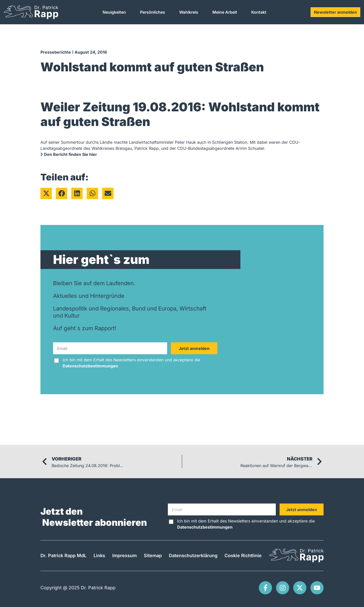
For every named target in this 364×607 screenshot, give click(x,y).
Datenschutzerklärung (193, 556)
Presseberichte (56, 52)
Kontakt (259, 12)
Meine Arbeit (225, 12)
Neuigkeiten (114, 12)
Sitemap (153, 556)
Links (99, 556)
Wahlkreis (189, 12)
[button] (46, 193)
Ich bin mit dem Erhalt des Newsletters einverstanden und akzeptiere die (131, 363)
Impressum (124, 556)
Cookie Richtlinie (243, 556)
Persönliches (153, 12)
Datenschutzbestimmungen (90, 366)
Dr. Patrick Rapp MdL (63, 556)
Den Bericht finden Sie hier (69, 154)
